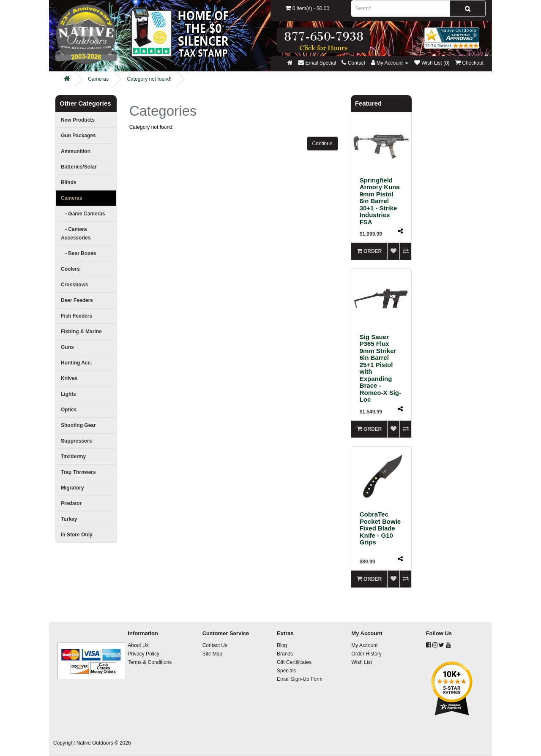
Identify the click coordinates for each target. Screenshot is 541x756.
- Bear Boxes (78, 253)
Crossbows (75, 285)
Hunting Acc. (77, 363)
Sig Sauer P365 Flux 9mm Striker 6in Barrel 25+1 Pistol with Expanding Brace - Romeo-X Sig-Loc (380, 368)
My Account (364, 645)
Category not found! (149, 79)
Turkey (69, 519)
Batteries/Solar (79, 167)
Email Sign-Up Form (300, 679)
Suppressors (76, 441)
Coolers (70, 269)
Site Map (212, 654)
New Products (78, 120)
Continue (322, 144)
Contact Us (215, 645)
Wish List (362, 662)
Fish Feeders (77, 316)
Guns (67, 347)
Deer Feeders (77, 300)
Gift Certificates (294, 662)
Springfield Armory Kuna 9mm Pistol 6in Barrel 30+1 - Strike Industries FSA (380, 201)
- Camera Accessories (76, 234)
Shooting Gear (78, 425)
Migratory (72, 488)
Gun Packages (78, 136)
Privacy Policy (143, 654)
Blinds (69, 182)
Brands (285, 654)
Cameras (98, 79)
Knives (69, 378)
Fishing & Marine (81, 332)
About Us (138, 645)
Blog (282, 645)
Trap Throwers (78, 472)
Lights (68, 394)
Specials (286, 671)
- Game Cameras (83, 214)
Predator (71, 503)
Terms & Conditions (150, 662)
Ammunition (76, 151)
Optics (69, 410)
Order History (366, 654)
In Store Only (77, 535)
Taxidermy (73, 457)
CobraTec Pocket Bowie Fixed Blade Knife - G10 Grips (380, 528)
